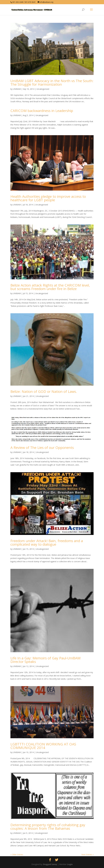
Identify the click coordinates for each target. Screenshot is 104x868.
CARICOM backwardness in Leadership (42, 111)
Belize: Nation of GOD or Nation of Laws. (44, 391)
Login (70, 864)
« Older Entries (17, 854)
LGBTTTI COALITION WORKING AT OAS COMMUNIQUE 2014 (43, 746)
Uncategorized (43, 89)
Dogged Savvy (50, 864)
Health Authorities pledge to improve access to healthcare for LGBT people (48, 198)
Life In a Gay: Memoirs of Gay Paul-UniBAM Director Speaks (45, 660)
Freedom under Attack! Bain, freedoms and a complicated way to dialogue (47, 543)
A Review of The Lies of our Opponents (42, 448)
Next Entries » (87, 854)
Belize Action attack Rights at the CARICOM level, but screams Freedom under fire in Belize (50, 287)
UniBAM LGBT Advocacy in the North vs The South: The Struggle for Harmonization (52, 83)
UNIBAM (17, 89)
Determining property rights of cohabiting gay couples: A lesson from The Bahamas (48, 827)
